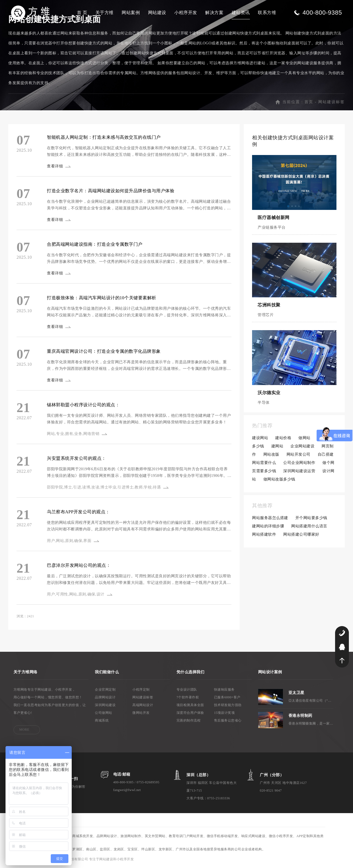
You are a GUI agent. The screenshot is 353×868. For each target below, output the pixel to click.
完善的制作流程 (189, 720)
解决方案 (214, 13)
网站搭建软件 (264, 534)
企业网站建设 (302, 446)
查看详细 (55, 166)
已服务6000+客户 (227, 697)
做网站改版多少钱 (279, 479)
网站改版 (271, 454)
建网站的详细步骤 (268, 526)
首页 (309, 102)
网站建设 (157, 13)
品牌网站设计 (105, 697)
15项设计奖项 (224, 713)
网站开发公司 (299, 454)
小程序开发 (186, 13)
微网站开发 (141, 713)
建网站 (277, 446)
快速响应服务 (224, 690)
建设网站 (260, 438)
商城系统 (102, 720)
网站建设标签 (331, 102)
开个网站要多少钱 (311, 518)
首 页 (82, 13)
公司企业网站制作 (299, 463)
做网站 (304, 438)
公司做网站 (104, 713)
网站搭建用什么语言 (309, 526)
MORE (24, 730)
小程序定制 (141, 690)
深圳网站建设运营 (299, 471)
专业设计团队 (187, 690)
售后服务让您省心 (228, 720)
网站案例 (131, 13)
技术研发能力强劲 (228, 705)
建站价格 (283, 438)
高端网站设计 (143, 705)
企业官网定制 (105, 690)
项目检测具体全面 (190, 705)
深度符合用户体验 (190, 713)
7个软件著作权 (188, 697)
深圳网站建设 (105, 705)
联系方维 (267, 13)
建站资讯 (241, 13)
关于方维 (105, 13)
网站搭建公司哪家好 (301, 534)
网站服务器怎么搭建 (270, 518)
